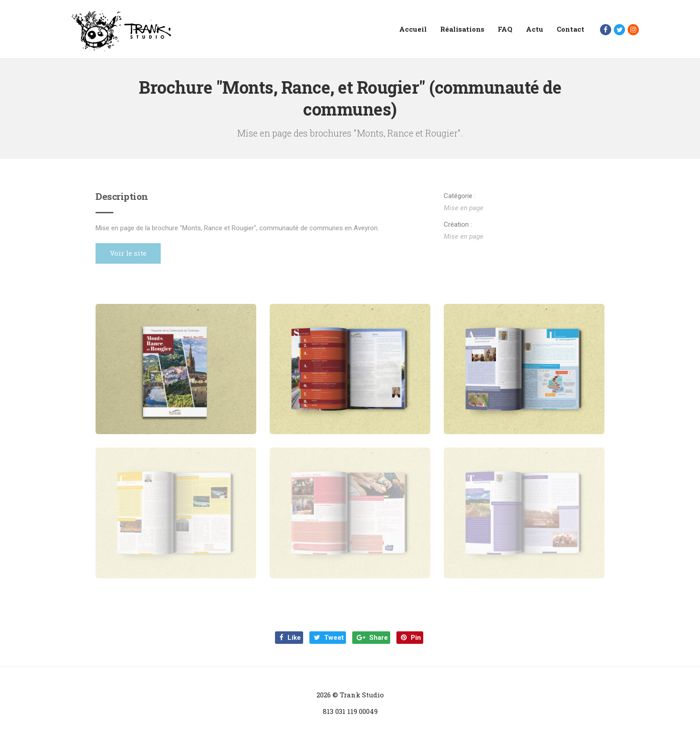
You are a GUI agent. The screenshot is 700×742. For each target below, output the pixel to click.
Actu (535, 29)
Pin (411, 638)
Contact (571, 29)
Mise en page (464, 208)
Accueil (413, 29)
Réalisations (462, 29)
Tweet (329, 638)
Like (290, 638)
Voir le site (128, 253)
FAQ (505, 29)
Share (372, 638)
